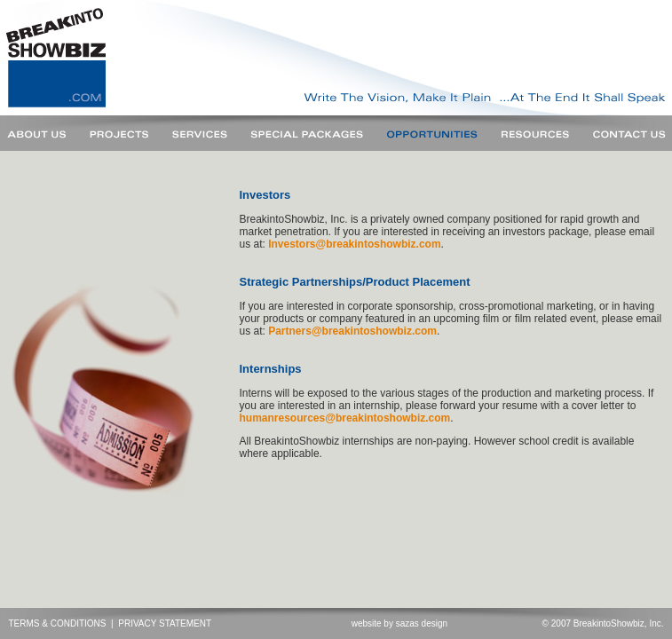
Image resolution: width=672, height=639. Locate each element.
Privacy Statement (165, 623)
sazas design (422, 623)
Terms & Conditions (58, 623)
